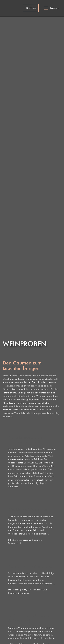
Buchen (31, 8)
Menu (54, 8)
